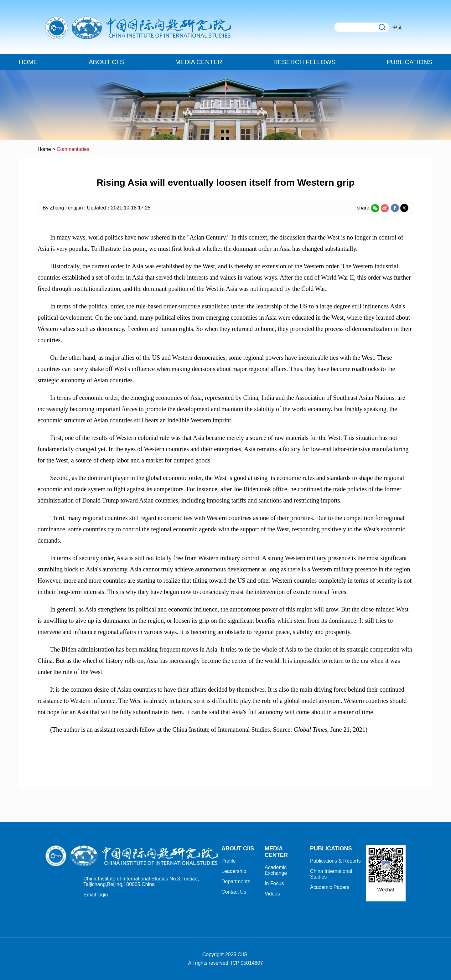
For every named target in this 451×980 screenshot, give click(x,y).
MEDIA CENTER (199, 62)
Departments (236, 882)
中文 (397, 27)
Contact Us (234, 892)
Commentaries (73, 149)
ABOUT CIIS (106, 62)
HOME (28, 62)
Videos (272, 894)
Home (44, 149)
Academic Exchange (276, 870)
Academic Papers (330, 887)
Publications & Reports (335, 861)
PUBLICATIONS (410, 62)
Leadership (234, 871)
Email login (96, 895)
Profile (228, 861)
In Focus (274, 883)
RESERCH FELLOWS (305, 62)
